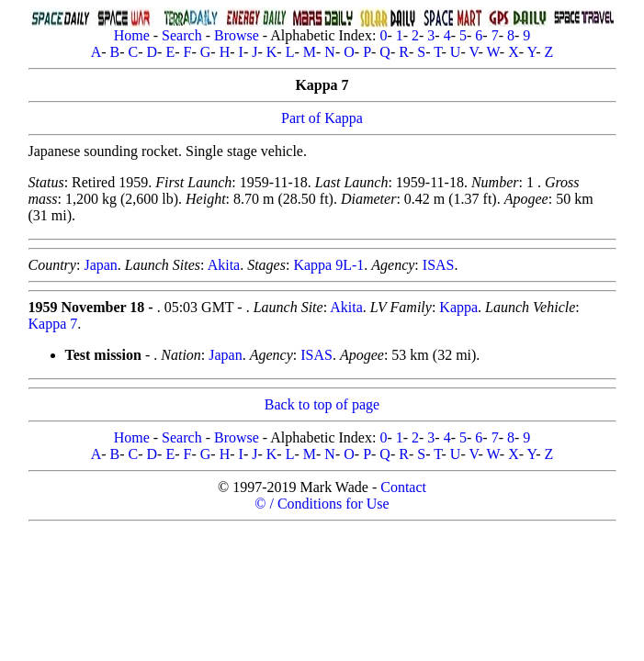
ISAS (439, 265)
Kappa (458, 307)
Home (132, 35)
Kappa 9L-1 (328, 265)
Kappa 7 (53, 324)
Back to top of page (322, 404)
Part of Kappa (322, 118)
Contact (403, 487)
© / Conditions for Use (322, 504)
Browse (237, 35)
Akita (224, 265)
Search (182, 35)
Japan (100, 265)
